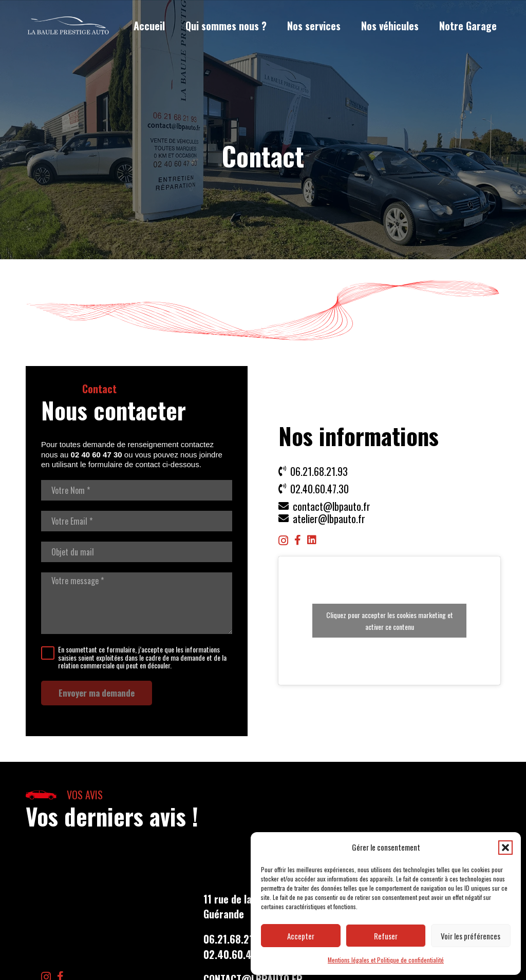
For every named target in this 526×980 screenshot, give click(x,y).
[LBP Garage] (68, 26)
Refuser (386, 936)
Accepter (301, 936)
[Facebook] (298, 540)
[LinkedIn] (312, 540)
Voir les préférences (471, 936)
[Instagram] (283, 541)
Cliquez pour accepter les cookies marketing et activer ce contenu (390, 621)
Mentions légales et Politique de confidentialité (386, 960)
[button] (505, 848)
